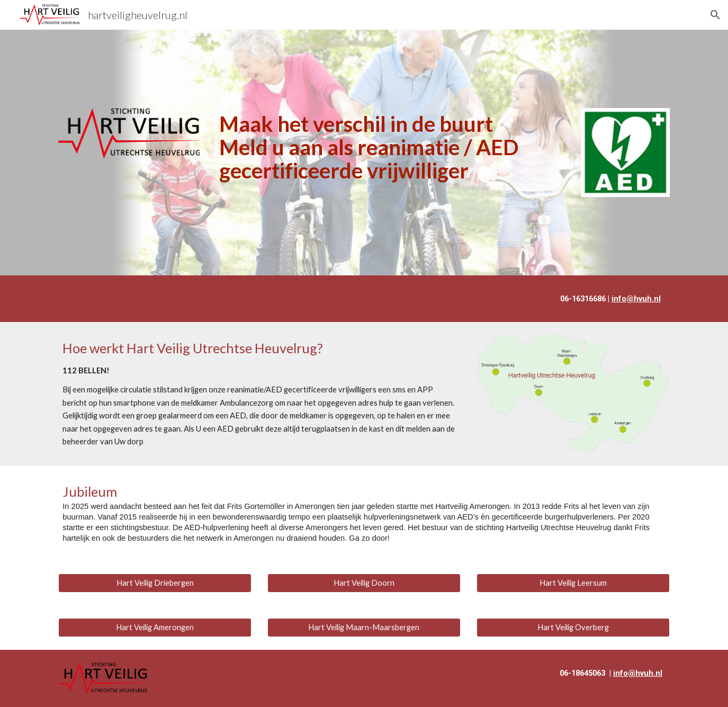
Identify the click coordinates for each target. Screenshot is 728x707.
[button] (715, 15)
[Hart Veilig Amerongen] (155, 627)
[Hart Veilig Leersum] (573, 583)
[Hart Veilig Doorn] (364, 583)
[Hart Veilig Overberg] (573, 627)
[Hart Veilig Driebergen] (155, 583)
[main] (390, 147)
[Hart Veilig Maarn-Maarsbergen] (364, 627)
